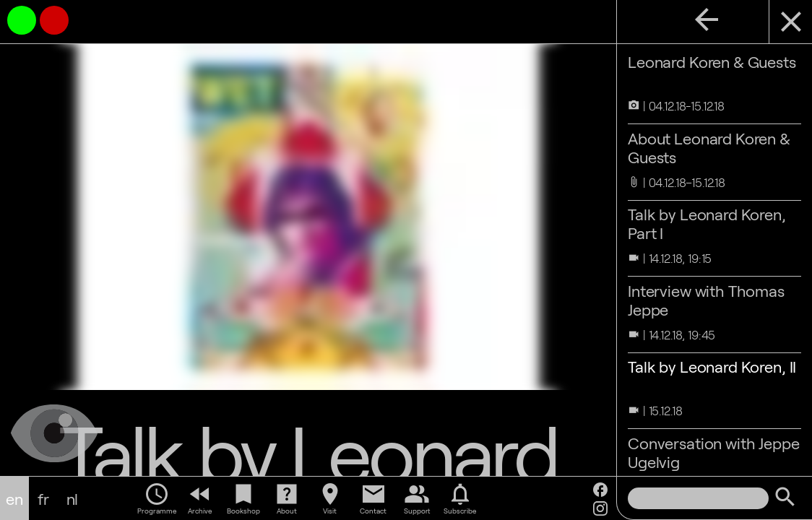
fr (43, 498)
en (14, 498)
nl (73, 498)
